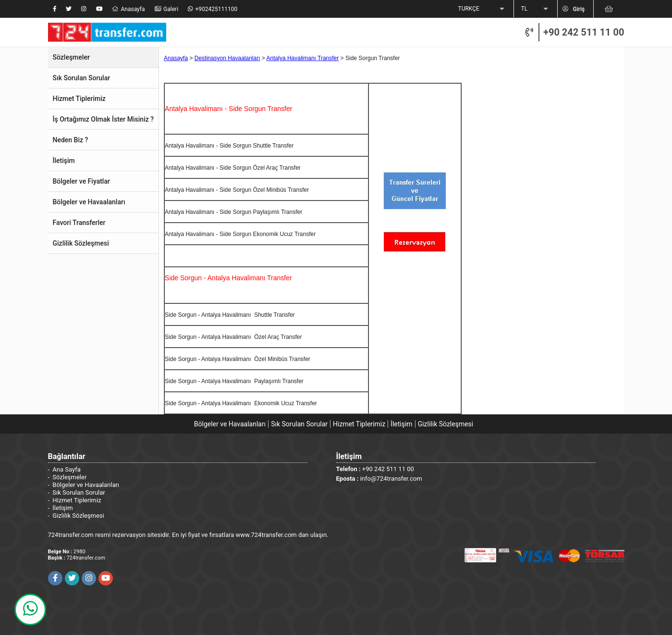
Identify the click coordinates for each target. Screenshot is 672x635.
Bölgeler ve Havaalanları (230, 424)
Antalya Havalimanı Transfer (303, 58)
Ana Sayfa (66, 469)
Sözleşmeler (69, 477)
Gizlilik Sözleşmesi (446, 424)
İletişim (402, 424)
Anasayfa (176, 58)
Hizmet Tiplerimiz (359, 424)
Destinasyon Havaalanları (227, 58)
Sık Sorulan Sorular (299, 424)
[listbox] (482, 9)
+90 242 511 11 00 (584, 32)
